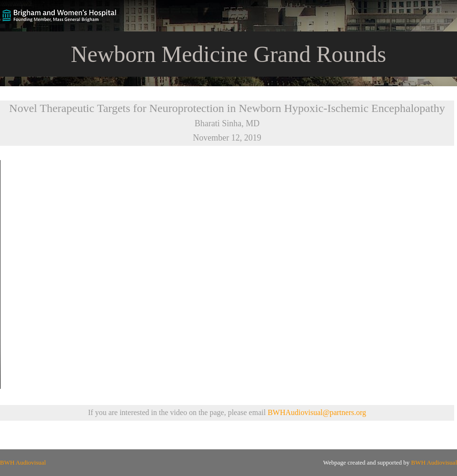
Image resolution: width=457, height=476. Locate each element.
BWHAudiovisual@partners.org (317, 412)
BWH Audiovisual (23, 462)
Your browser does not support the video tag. (228, 274)
